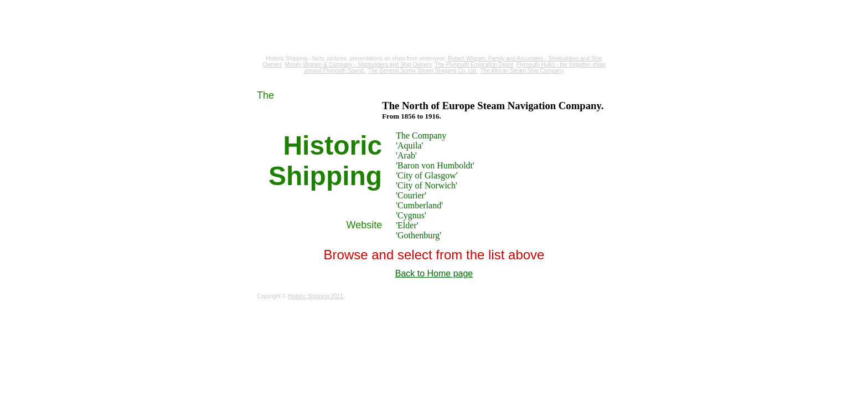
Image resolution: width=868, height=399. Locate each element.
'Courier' (411, 195)
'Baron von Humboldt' (435, 165)
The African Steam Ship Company (522, 71)
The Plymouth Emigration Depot (474, 65)
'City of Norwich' (427, 185)
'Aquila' (409, 145)
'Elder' (407, 225)
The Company (421, 135)
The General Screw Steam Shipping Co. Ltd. (423, 71)
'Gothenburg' (418, 235)
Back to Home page (434, 273)
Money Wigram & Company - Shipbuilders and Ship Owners (359, 65)
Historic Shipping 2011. (316, 296)
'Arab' (406, 155)
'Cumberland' (419, 205)
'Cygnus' (411, 215)
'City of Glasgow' (427, 175)
